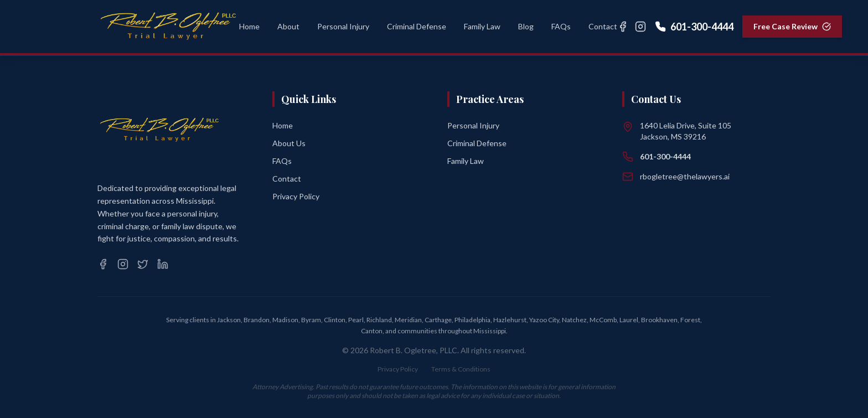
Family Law (466, 161)
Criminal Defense (477, 143)
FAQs (282, 161)
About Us (289, 143)
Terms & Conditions (461, 369)
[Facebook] (623, 27)
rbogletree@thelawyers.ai (685, 176)
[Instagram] (640, 27)
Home (283, 125)
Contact (287, 179)
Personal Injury (473, 125)
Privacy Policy (296, 196)
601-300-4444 (694, 27)
